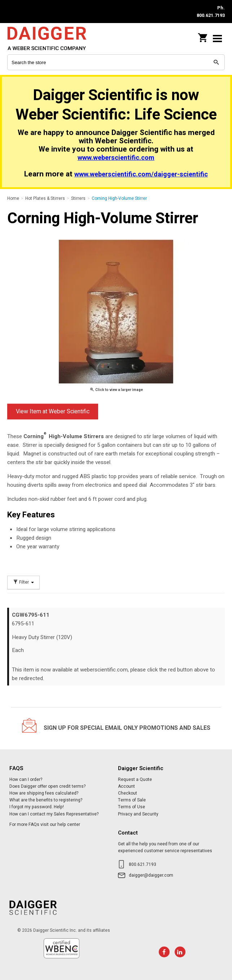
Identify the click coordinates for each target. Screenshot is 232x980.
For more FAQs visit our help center (45, 824)
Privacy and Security (138, 814)
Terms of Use (132, 807)
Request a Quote (135, 779)
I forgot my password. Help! (37, 807)
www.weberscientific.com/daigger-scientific (141, 174)
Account (126, 786)
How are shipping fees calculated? (44, 793)
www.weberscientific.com (116, 158)
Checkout (128, 793)
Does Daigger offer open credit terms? (47, 786)
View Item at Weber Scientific (53, 412)
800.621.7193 (143, 864)
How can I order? (26, 779)
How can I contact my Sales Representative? (54, 814)
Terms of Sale (132, 800)
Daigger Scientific (54, 38)
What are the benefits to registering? (46, 800)
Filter (23, 582)
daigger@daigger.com (151, 875)
